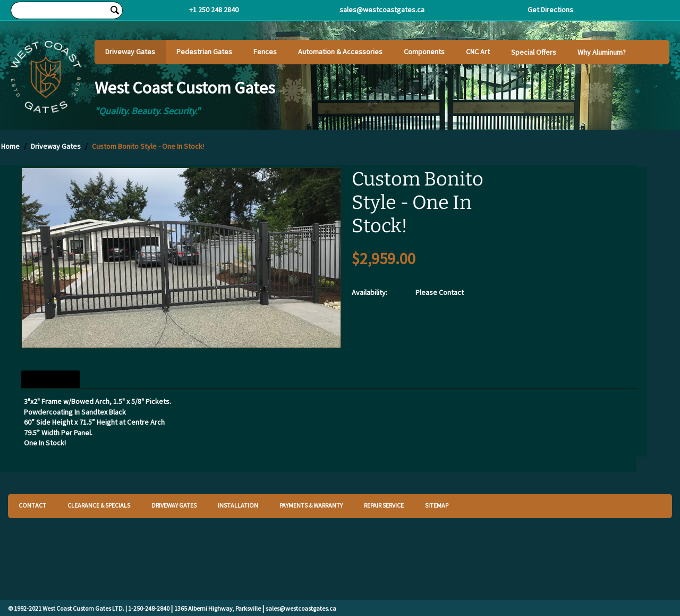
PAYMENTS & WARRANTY (311, 505)
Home (10, 146)
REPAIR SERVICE (384, 505)
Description (51, 379)
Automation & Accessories (340, 52)
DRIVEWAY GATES (174, 505)
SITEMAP (437, 505)
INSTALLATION (238, 505)
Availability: (369, 292)
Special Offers (534, 52)
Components (424, 52)
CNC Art (478, 52)
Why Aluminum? (602, 52)
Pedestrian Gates (204, 52)
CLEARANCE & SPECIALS (99, 505)
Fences (265, 52)
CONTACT (32, 505)
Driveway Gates (130, 52)
